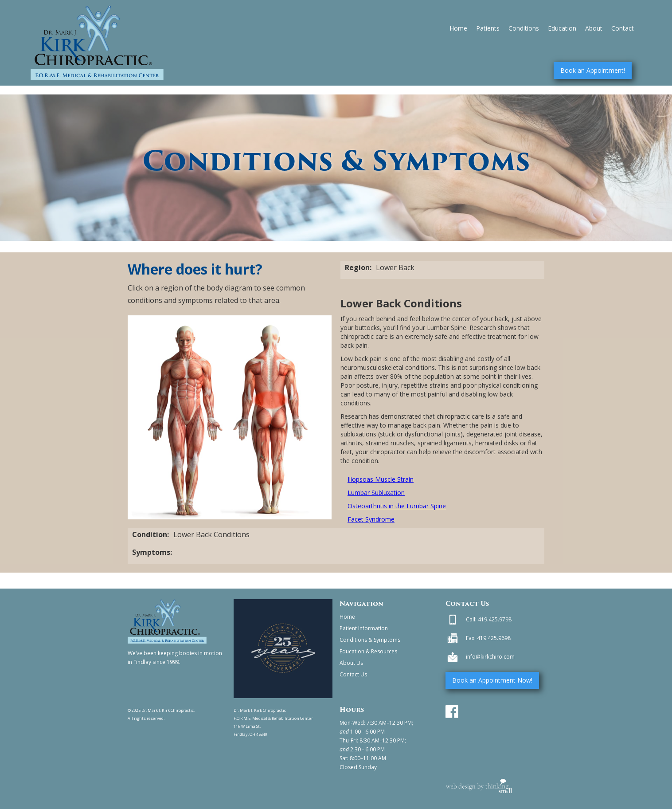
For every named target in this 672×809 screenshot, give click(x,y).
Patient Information (364, 628)
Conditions (524, 28)
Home (458, 28)
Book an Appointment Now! (492, 680)
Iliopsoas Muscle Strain (381, 479)
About (594, 28)
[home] (97, 43)
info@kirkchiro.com (490, 657)
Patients (488, 28)
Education (562, 28)
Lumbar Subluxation (376, 493)
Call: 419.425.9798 (489, 619)
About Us (351, 663)
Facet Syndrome (371, 519)
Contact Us (353, 674)
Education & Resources (368, 651)
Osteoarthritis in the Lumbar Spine (397, 506)
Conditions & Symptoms (370, 640)
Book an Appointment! (593, 70)
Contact (623, 28)
